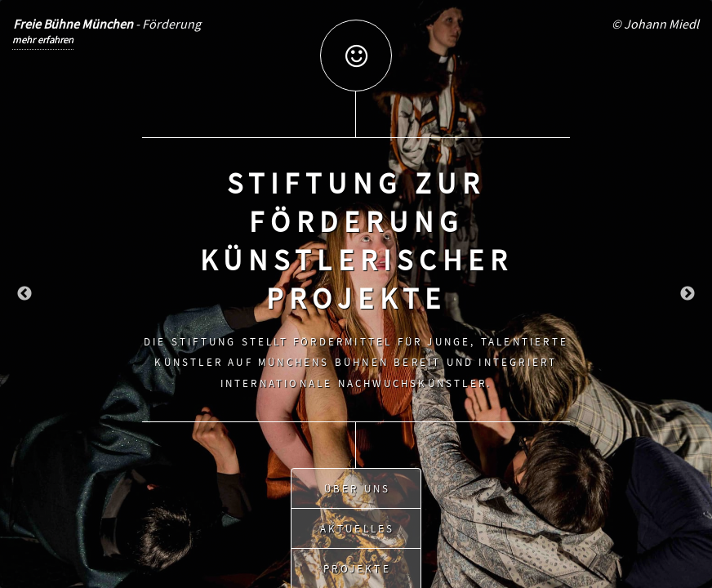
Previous (24, 294)
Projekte (357, 563)
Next (688, 294)
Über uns (358, 483)
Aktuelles (358, 523)
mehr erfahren (43, 39)
